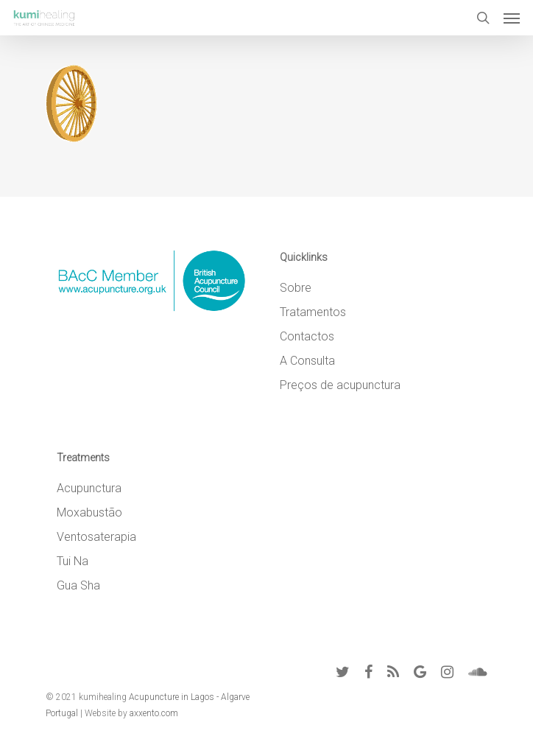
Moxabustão (89, 512)
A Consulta (307, 361)
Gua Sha (78, 585)
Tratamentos (313, 312)
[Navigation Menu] (512, 18)
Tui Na (73, 561)
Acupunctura (89, 488)
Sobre (296, 288)
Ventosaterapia (96, 537)
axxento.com (154, 713)
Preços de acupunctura (340, 385)
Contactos (307, 336)
